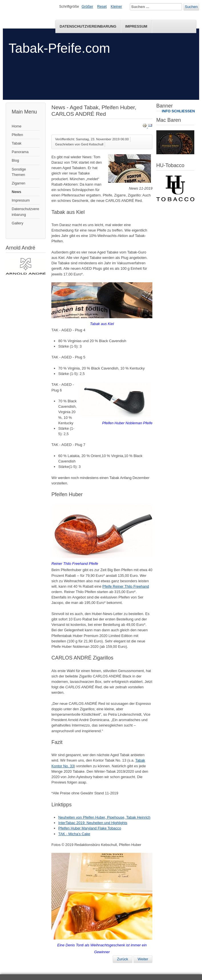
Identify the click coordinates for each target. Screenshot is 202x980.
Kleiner (116, 6)
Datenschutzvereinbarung (88, 26)
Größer (87, 6)
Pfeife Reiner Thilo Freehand (126, 586)
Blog (15, 160)
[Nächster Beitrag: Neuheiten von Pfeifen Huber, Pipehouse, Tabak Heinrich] (143, 959)
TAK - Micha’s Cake (74, 834)
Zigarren (19, 183)
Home (17, 126)
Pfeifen (17, 135)
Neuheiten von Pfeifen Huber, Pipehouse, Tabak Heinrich (104, 817)
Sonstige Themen (19, 172)
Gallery (18, 223)
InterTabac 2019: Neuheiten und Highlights (93, 823)
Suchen (191, 7)
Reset (102, 6)
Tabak (17, 143)
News (16, 192)
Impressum (136, 26)
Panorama (20, 152)
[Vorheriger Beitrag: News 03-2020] (123, 959)
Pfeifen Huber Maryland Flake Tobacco (90, 828)
